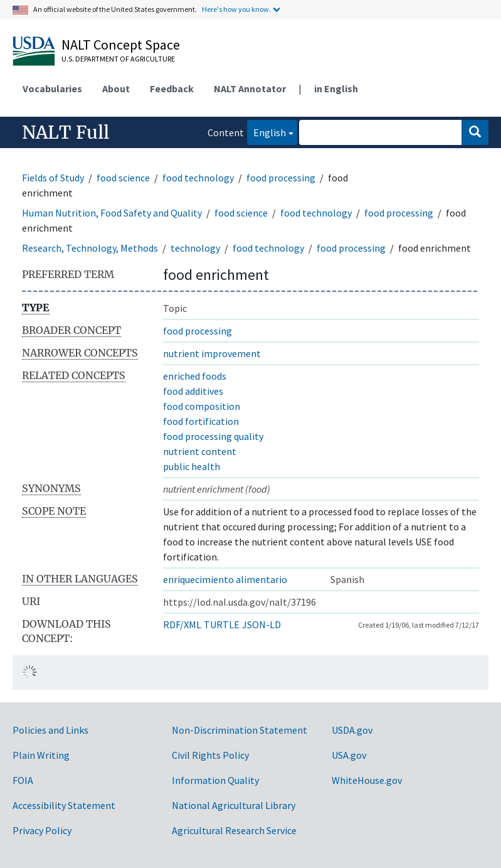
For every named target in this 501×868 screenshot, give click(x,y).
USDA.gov (352, 730)
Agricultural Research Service (234, 830)
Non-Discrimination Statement (240, 730)
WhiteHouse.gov (367, 780)
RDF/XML (182, 624)
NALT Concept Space (121, 45)
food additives (193, 391)
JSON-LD (261, 624)
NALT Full (66, 132)
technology (195, 248)
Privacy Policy (42, 830)
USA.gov (349, 755)
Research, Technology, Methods (90, 248)
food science (123, 178)
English (266, 131)
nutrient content (200, 451)
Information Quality (215, 780)
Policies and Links (50, 730)
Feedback (172, 88)
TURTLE (222, 624)
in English (336, 88)
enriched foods (195, 376)
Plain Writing (41, 755)
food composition (202, 406)
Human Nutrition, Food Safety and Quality (112, 213)
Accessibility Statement (64, 805)
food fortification (201, 421)
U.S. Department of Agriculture (118, 59)
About (116, 88)
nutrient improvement (212, 353)
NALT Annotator (250, 88)
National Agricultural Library (234, 805)
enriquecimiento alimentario (225, 579)
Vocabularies (52, 88)
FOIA (23, 780)
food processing (281, 178)
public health (192, 466)
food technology (198, 178)
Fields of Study (53, 178)
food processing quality (213, 436)
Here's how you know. (236, 9)
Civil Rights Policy (210, 755)
